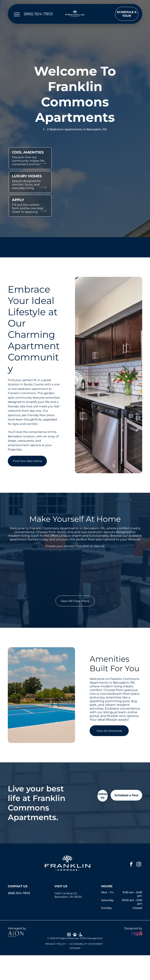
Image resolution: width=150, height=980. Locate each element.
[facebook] (131, 865)
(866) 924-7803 (19, 893)
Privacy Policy (55, 944)
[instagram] (139, 865)
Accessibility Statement (86, 944)
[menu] (17, 14)
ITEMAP (76, 948)
